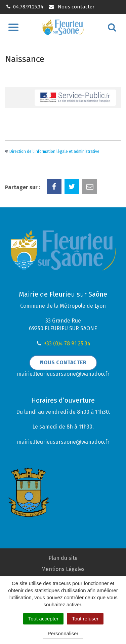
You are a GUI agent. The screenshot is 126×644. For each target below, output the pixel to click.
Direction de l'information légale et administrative (54, 151)
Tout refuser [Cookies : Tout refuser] (85, 619)
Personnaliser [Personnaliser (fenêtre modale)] (63, 633)
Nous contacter (71, 7)
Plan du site (63, 558)
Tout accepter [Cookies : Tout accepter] (43, 619)
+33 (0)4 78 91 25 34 (67, 344)
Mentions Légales (63, 569)
